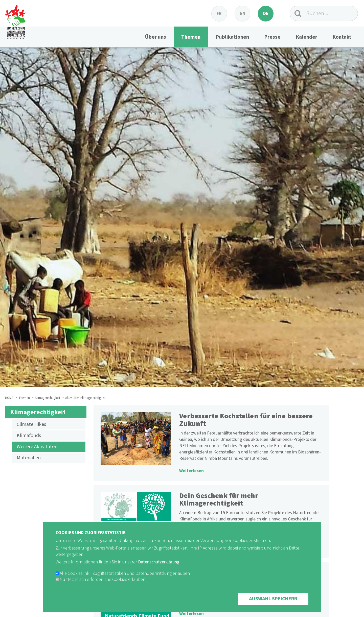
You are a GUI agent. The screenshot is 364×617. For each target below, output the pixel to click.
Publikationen (232, 37)
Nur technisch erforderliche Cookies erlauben (103, 587)
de (266, 14)
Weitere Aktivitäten (37, 447)
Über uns (155, 37)
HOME (9, 398)
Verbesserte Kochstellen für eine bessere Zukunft (246, 420)
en (243, 14)
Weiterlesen (191, 471)
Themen (191, 37)
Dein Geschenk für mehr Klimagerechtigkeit (219, 499)
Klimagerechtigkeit (48, 398)
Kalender (306, 37)
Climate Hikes (31, 424)
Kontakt (342, 37)
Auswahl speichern (273, 606)
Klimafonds (29, 436)
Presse (272, 37)
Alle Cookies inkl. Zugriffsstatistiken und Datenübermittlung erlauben (125, 581)
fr (219, 14)
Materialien (29, 458)
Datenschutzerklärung (159, 569)
